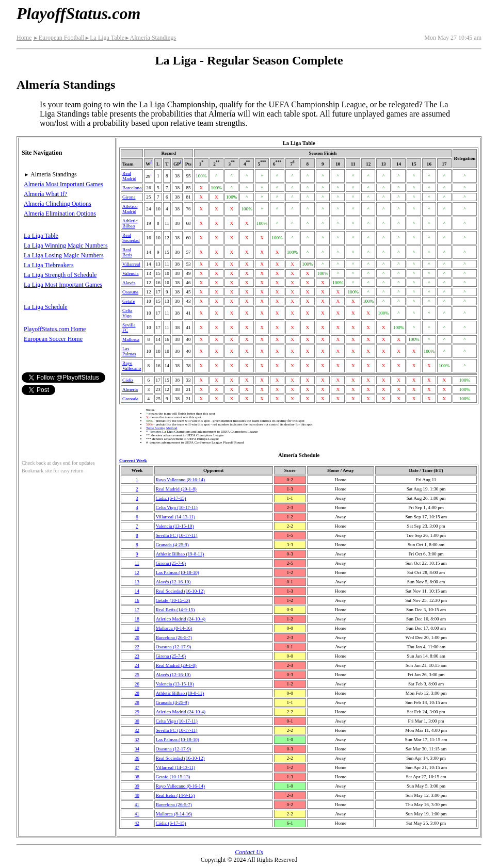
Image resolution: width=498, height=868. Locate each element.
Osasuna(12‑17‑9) (174, 647)
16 (137, 600)
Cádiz (128, 380)
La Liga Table (105, 38)
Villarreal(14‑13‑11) (175, 517)
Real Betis (127, 252)
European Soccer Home (53, 339)
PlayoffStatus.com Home (55, 329)
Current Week (133, 461)
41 (137, 805)
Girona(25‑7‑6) (171, 563)
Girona (129, 197)
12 (137, 572)
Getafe (128, 301)
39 (137, 786)
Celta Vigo (127, 313)
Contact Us (249, 852)
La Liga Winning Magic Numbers (66, 245)
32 (137, 730)
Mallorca (131, 339)
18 (137, 619)
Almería (130, 389)
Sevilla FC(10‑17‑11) (177, 535)
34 (137, 749)
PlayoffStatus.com (78, 13)
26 (137, 684)
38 (137, 777)
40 (137, 795)
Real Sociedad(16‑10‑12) (180, 591)
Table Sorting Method (162, 428)
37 (137, 767)
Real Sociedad (131, 238)
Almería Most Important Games (63, 184)
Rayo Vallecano (132, 366)
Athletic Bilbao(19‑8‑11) (180, 554)
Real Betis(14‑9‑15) (175, 610)
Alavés (129, 283)
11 (137, 563)
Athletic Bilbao (130, 223)
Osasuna (130, 292)
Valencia (131, 273)
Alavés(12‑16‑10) (173, 582)
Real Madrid (129, 176)
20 (137, 637)
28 (137, 693)
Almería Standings (150, 38)
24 (137, 665)
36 (137, 758)
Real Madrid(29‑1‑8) (176, 489)
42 (137, 823)
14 (137, 591)
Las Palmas (129, 351)
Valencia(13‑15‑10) (175, 526)
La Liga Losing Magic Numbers (64, 255)
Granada (130, 399)
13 (137, 582)
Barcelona (132, 188)
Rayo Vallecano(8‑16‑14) (180, 480)
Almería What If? (45, 194)
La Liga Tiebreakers (49, 265)
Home (24, 38)
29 (137, 712)
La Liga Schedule (46, 307)
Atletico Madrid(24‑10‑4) (181, 619)
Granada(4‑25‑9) (172, 545)
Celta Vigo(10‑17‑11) (177, 507)
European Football (59, 38)
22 (137, 647)
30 (137, 721)
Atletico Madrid (130, 209)
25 (137, 675)
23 (137, 656)
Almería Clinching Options (58, 204)
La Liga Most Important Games (63, 285)
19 (137, 628)
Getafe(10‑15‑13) (173, 600)
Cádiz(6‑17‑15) (171, 498)
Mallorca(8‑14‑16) (174, 628)
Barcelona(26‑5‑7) (174, 637)
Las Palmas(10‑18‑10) (178, 572)
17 (137, 610)
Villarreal (131, 264)
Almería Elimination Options (60, 214)
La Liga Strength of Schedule (60, 275)
